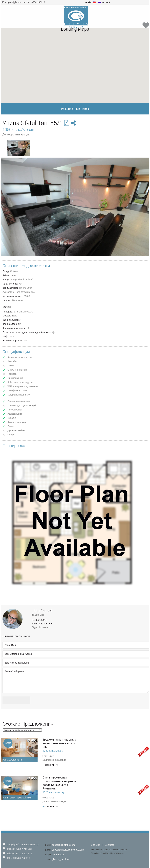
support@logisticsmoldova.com (68, 850)
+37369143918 (39, 620)
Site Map (96, 845)
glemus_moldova (61, 859)
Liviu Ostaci (42, 611)
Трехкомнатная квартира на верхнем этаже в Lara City (59, 743)
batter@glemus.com (42, 624)
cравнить (48, 765)
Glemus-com (58, 855)
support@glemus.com (63, 845)
